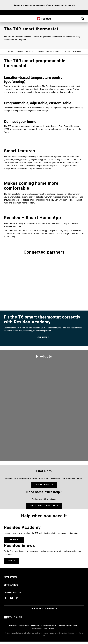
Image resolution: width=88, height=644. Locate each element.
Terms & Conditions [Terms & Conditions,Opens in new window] (49, 625)
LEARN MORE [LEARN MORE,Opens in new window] (43, 337)
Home (44, 19)
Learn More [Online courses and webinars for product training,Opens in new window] (14, 540)
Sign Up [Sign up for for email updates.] (12, 561)
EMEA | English (19, 617)
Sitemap (51, 628)
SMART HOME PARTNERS (49, 51)
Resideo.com (13, 625)
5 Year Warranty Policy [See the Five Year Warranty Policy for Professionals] (39, 628)
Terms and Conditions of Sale (67, 625)
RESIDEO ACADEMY (73, 51)
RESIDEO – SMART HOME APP (20, 51)
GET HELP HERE (15, 585)
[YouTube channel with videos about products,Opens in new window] (11, 598)
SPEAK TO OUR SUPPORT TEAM (44, 506)
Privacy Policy (36, 625)
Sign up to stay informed (44, 608)
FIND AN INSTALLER (44, 485)
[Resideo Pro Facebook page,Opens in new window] (5, 598)
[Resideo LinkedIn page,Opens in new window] (17, 598)
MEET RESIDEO (14, 577)
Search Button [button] (83, 19)
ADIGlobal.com (24, 625)
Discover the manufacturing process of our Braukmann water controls (44, 5)
